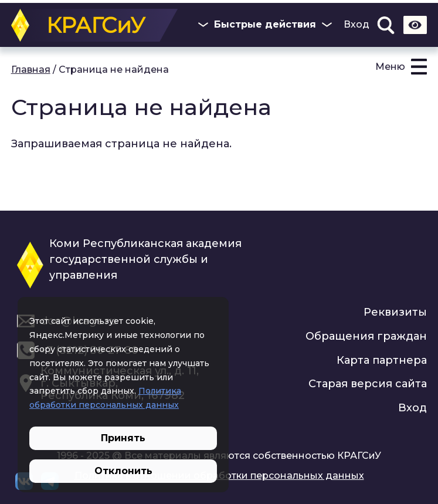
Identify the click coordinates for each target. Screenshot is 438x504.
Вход (356, 25)
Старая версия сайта (368, 384)
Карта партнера (382, 360)
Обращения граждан (366, 336)
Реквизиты (395, 312)
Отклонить (123, 471)
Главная (31, 70)
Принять (123, 438)
